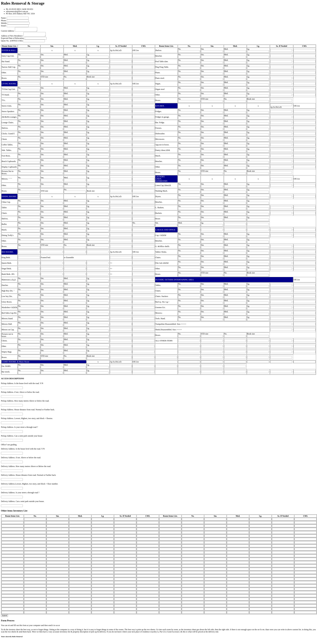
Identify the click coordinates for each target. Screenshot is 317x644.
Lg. (248, 50)
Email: (4, 26)
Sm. (203, 50)
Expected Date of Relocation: (13, 40)
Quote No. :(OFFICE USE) (12, 42)
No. (180, 50)
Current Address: (8, 32)
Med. (226, 50)
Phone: (4, 21)
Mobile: (4, 23)
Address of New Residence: (12, 37)
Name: (4, 18)
